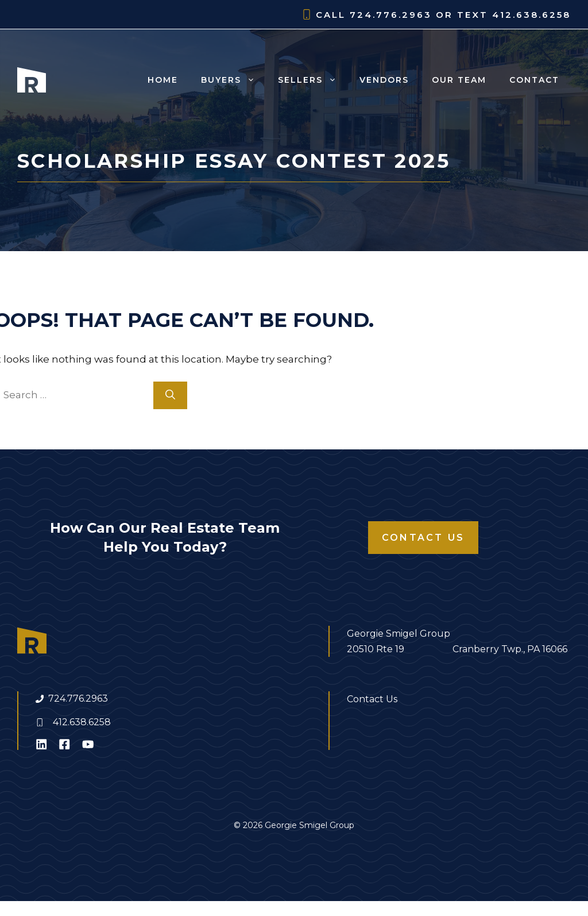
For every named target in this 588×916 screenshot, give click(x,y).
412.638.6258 (82, 722)
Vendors (384, 80)
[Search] (170, 395)
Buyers (234, 80)
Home (163, 80)
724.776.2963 (78, 698)
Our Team (459, 80)
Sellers (313, 80)
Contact (534, 80)
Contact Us (423, 538)
